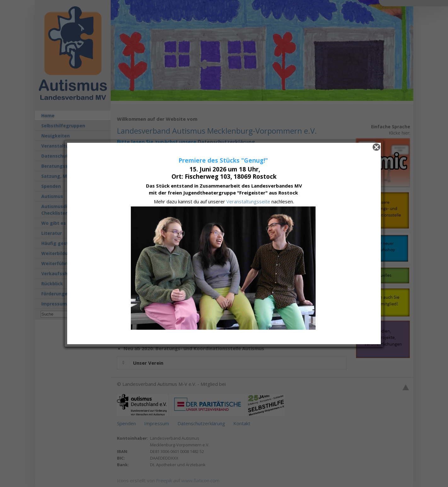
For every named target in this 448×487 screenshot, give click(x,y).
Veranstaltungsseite (249, 201)
